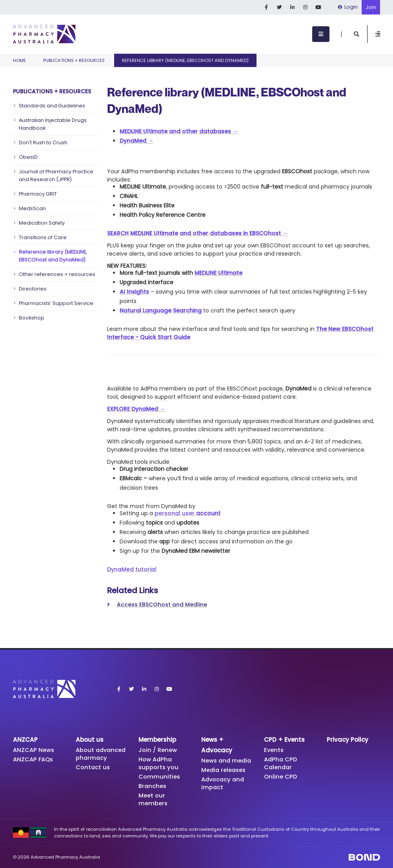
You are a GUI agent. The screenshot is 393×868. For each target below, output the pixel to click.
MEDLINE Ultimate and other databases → (179, 131)
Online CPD (281, 776)
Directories (33, 289)
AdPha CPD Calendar (281, 763)
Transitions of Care (43, 237)
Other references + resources (57, 274)
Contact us (93, 767)
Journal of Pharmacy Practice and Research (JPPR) (56, 175)
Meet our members (153, 799)
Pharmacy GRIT (38, 194)
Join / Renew (158, 750)
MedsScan (32, 208)
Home (19, 60)
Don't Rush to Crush (43, 143)
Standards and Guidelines (52, 106)
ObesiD (28, 157)
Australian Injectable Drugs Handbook (53, 124)
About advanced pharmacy (102, 754)
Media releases (224, 770)
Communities (159, 776)
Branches (153, 786)
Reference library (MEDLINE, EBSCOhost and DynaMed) (53, 256)
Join (371, 7)
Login (348, 7)
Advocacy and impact (224, 783)
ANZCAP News (34, 750)
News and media (227, 760)
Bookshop (32, 318)
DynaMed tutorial (132, 569)
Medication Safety (42, 223)
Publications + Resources (74, 60)
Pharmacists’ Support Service (56, 303)
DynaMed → (136, 141)
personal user (187, 513)
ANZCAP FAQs (34, 759)
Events (274, 750)
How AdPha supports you (159, 763)
